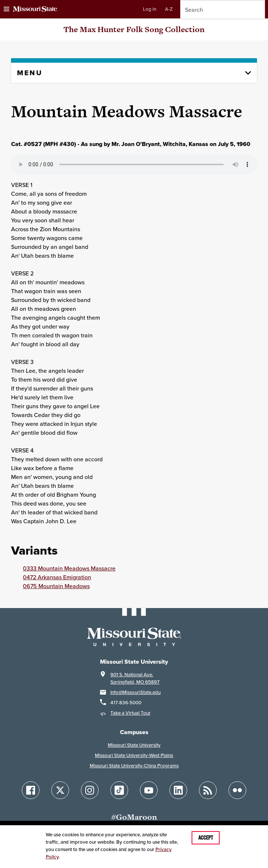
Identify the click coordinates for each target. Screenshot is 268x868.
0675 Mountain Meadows (56, 586)
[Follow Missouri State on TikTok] (119, 790)
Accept (206, 838)
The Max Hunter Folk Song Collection (134, 29)
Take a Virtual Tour (130, 713)
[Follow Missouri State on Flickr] (237, 790)
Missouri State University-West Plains (134, 755)
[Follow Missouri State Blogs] (208, 790)
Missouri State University (134, 745)
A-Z (169, 9)
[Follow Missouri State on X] (60, 790)
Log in (150, 9)
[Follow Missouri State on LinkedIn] (178, 790)
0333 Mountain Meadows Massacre (69, 568)
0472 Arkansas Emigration (57, 577)
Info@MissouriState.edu (135, 692)
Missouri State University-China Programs (134, 766)
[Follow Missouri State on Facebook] (31, 790)
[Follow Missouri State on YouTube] (149, 790)
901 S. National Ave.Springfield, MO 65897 (135, 678)
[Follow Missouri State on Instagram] (90, 790)
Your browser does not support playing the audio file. (134, 164)
